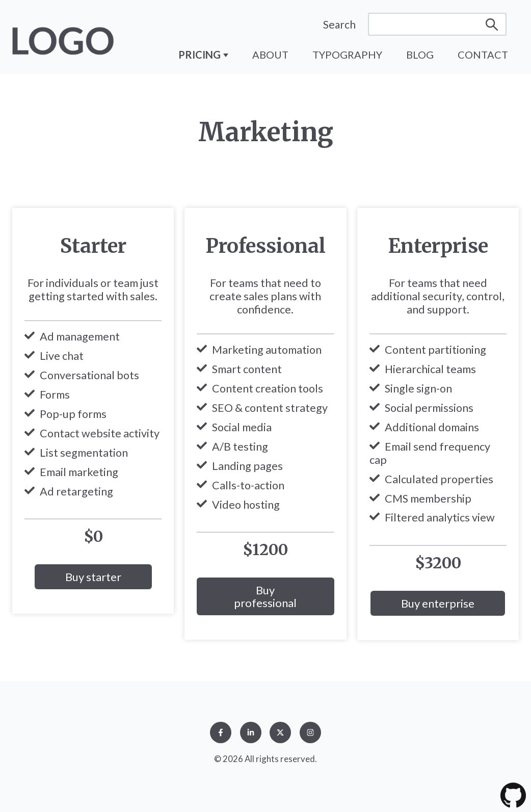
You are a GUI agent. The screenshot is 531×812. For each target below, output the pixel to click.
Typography (347, 55)
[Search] (437, 24)
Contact (483, 55)
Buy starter (93, 577)
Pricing (201, 55)
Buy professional (265, 596)
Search (339, 24)
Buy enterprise (438, 603)
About (270, 55)
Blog (420, 55)
